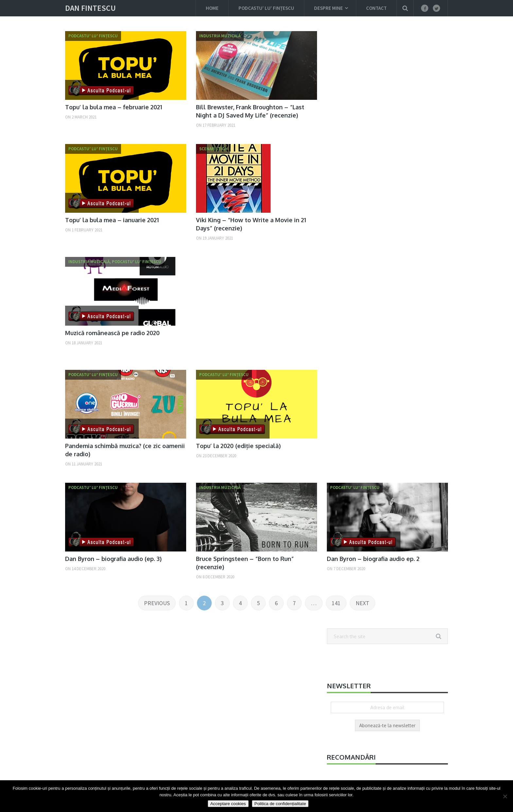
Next (363, 603)
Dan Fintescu (90, 8)
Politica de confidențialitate (280, 804)
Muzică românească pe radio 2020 (112, 333)
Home (212, 8)
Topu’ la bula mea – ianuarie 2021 (112, 220)
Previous (157, 603)
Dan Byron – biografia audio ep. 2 (373, 559)
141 (336, 603)
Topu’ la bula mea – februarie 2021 (114, 107)
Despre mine (328, 8)
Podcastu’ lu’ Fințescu (266, 8)
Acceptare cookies (228, 804)
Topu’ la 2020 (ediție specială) (238, 446)
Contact (376, 8)
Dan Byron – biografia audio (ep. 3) (113, 559)
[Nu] (505, 796)
